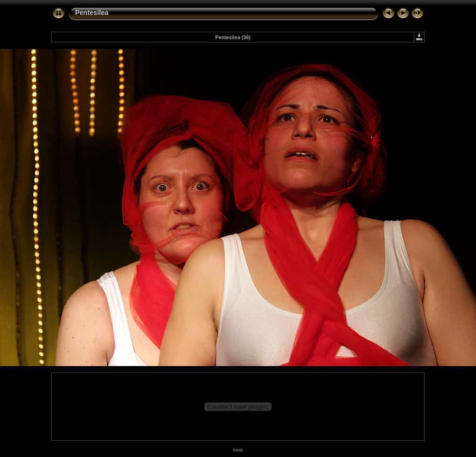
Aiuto (238, 450)
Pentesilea (92, 13)
